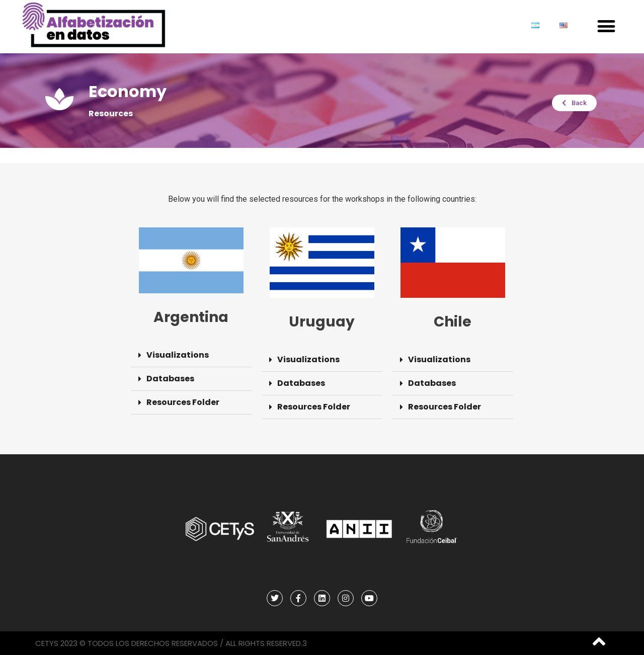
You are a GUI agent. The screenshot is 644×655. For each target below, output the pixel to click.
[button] (606, 26)
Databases (170, 379)
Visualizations (178, 355)
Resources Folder (183, 402)
